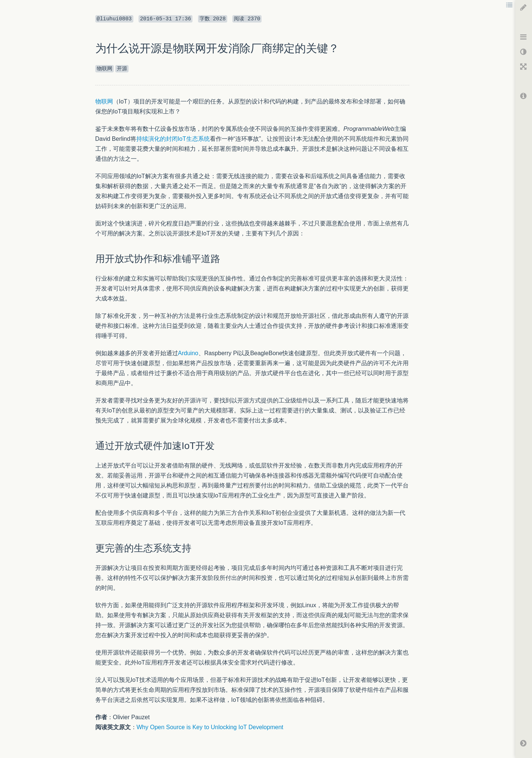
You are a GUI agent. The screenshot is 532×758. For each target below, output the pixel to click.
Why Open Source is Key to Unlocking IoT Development (210, 727)
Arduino (188, 353)
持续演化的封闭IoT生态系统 (173, 139)
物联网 (104, 101)
